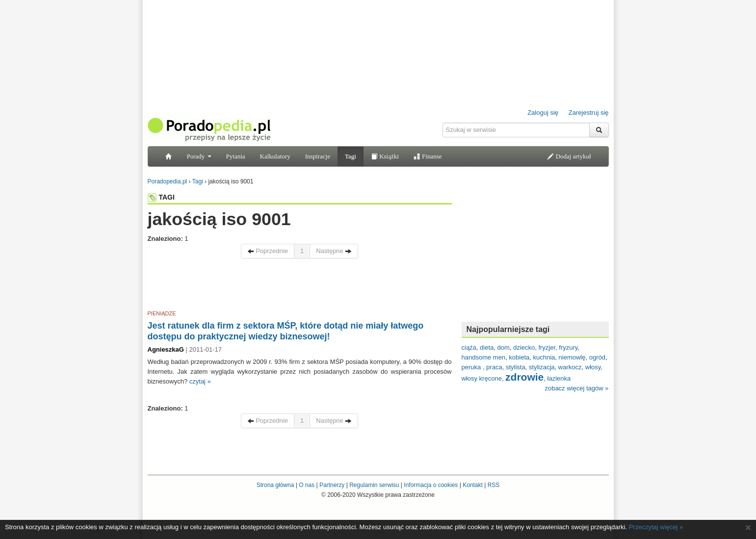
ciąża (469, 347)
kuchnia (544, 357)
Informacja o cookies (431, 485)
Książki (385, 156)
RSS (494, 485)
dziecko (524, 347)
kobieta (519, 357)
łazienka (559, 378)
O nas (307, 485)
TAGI (161, 197)
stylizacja (542, 367)
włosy (593, 367)
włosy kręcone (482, 378)
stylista (516, 367)
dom (504, 347)
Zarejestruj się (589, 113)
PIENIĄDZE (162, 313)
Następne (334, 251)
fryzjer (547, 347)
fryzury (568, 347)
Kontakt (473, 485)
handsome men (484, 357)
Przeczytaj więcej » (656, 527)
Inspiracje (318, 156)
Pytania (236, 156)
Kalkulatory (275, 156)
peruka (472, 367)
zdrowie (524, 377)
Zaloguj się (543, 113)
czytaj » (200, 381)
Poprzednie (268, 251)
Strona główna (275, 485)
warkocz (570, 367)
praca (494, 367)
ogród (597, 357)
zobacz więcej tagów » (576, 388)
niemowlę (572, 357)
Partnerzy (332, 485)
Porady (199, 156)
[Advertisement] (300, 286)
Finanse (428, 156)
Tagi (351, 156)
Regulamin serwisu (374, 485)
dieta (487, 347)
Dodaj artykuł (569, 156)
